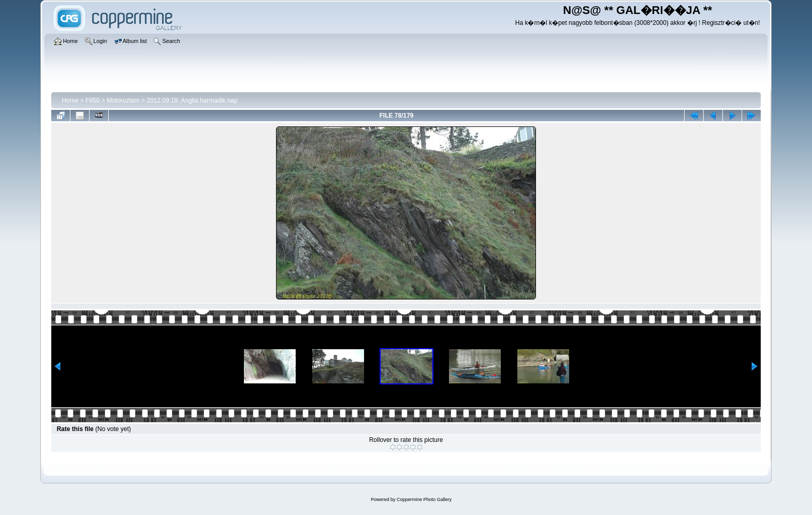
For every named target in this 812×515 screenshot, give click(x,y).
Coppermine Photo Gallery (424, 499)
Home (70, 101)
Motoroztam (123, 101)
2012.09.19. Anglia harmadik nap (192, 101)
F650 (92, 101)
